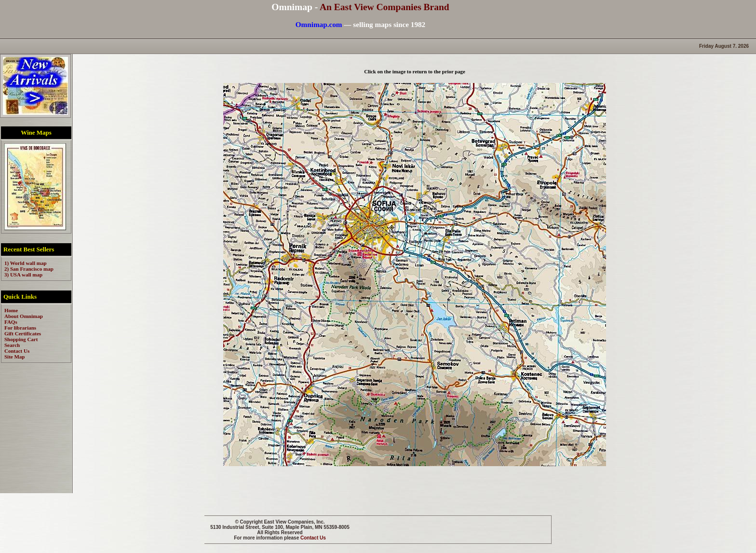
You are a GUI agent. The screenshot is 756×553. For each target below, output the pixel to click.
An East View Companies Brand (385, 7)
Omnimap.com (319, 24)
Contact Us (313, 538)
